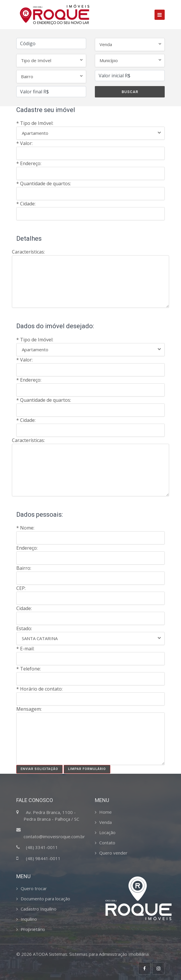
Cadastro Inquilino (39, 909)
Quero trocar (34, 888)
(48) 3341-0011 (42, 847)
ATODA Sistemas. (50, 954)
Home (105, 812)
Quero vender (113, 853)
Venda (105, 822)
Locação (107, 832)
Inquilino (29, 919)
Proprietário (33, 929)
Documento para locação (45, 899)
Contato (107, 843)
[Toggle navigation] (160, 15)
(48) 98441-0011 (43, 858)
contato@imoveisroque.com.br (54, 836)
